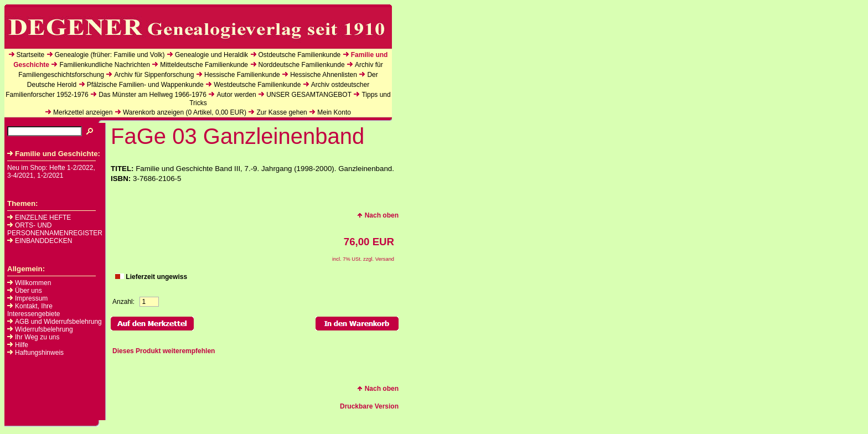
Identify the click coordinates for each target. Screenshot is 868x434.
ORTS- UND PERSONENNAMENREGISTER (55, 229)
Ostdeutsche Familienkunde (300, 55)
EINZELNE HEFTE (39, 218)
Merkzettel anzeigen (83, 112)
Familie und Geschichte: (54, 154)
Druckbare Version (369, 406)
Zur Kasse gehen (281, 112)
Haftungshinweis (39, 353)
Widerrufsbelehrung (44, 329)
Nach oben (378, 215)
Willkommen (33, 283)
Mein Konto (334, 112)
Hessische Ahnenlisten (324, 75)
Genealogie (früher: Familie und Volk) (110, 55)
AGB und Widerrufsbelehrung (58, 322)
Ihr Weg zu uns (37, 337)
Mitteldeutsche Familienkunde (204, 65)
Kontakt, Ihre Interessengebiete (33, 310)
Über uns (29, 291)
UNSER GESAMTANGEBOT (309, 95)
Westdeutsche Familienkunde (257, 85)
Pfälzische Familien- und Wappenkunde (145, 85)
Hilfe (22, 345)
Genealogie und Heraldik (211, 55)
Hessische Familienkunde (242, 75)
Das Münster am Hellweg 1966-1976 (153, 95)
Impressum (31, 298)
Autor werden (236, 95)
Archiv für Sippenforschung (154, 75)
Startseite (31, 55)
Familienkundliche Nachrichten (104, 65)
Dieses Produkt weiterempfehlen (164, 351)
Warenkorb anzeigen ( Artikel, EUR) (185, 112)
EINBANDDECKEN (40, 241)
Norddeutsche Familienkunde (302, 65)
